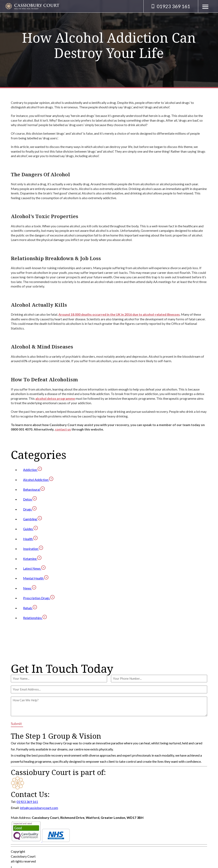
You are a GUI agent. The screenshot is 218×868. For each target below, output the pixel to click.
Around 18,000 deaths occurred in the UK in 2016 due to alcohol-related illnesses (119, 314)
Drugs (30, 509)
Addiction (32, 470)
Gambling (32, 519)
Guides (30, 529)
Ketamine (32, 559)
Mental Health (36, 578)
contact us (63, 429)
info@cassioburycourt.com (39, 808)
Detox (30, 499)
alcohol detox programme (55, 398)
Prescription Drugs (39, 598)
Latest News (34, 568)
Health (30, 539)
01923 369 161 (27, 802)
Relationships (35, 618)
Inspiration (33, 549)
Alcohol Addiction (38, 480)
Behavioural (34, 489)
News (30, 588)
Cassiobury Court (23, 856)
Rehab (30, 608)
